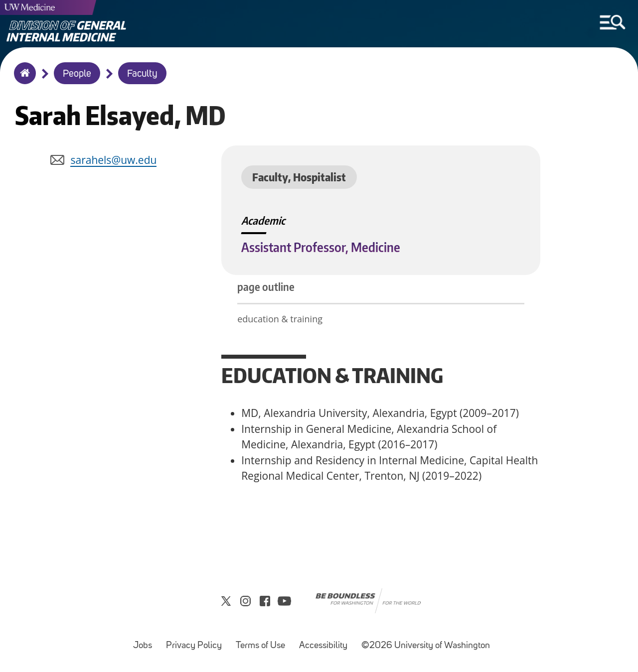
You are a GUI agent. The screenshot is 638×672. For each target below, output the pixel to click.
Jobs (146, 641)
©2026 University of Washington (426, 646)
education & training (281, 319)
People (77, 74)
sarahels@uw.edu (113, 160)
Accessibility (326, 641)
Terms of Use (263, 641)
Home (23, 80)
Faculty (142, 74)
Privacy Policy (197, 641)
